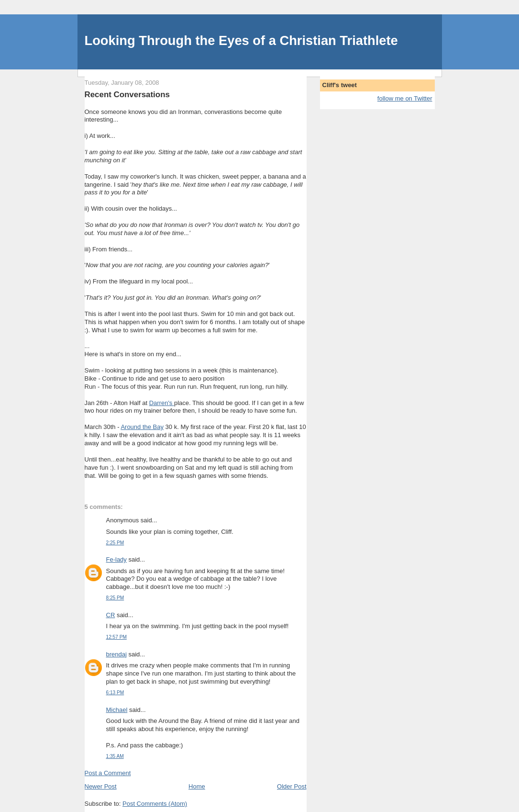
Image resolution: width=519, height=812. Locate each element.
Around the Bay (142, 427)
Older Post (292, 786)
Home (197, 786)
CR (111, 615)
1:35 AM (115, 756)
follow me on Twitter (405, 98)
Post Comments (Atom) (155, 804)
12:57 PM (116, 637)
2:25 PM (115, 543)
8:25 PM (115, 598)
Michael (117, 710)
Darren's (162, 403)
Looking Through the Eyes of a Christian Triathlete (241, 40)
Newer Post (101, 786)
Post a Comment (108, 773)
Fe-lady (116, 559)
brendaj (116, 654)
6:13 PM (115, 693)
